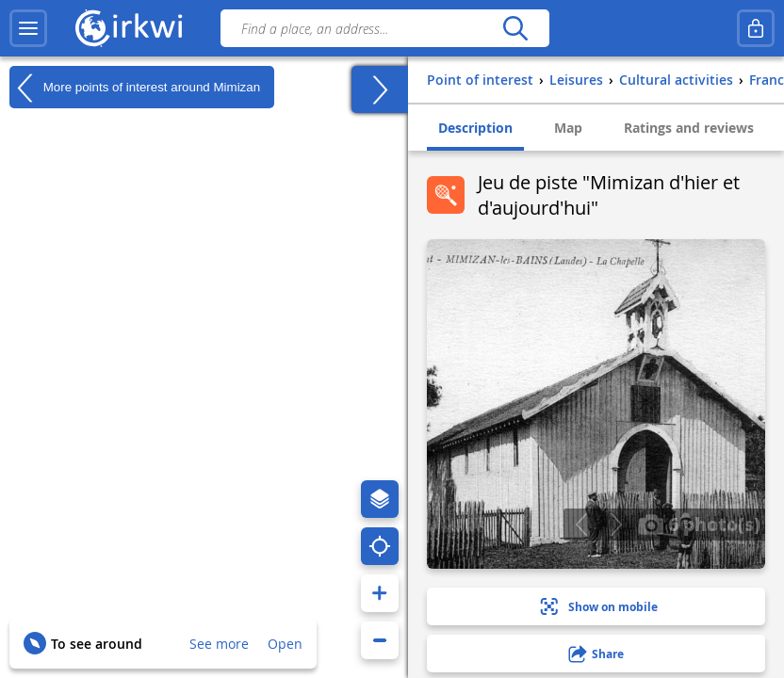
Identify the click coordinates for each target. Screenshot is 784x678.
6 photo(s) (699, 524)
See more (219, 644)
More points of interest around (135, 88)
